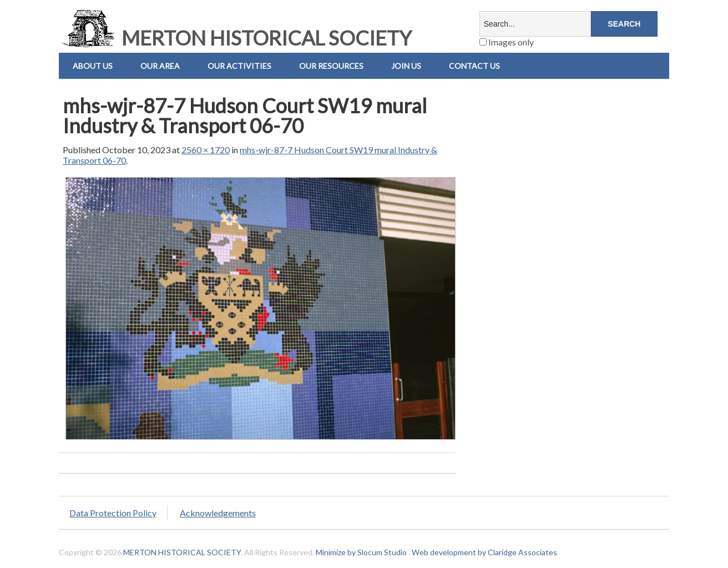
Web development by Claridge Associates (484, 552)
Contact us (474, 66)
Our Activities (239, 66)
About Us (93, 66)
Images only (507, 42)
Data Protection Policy (113, 513)
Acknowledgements (218, 513)
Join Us (406, 66)
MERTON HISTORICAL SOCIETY (235, 38)
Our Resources (331, 66)
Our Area (160, 66)
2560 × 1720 (206, 150)
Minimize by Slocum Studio (361, 552)
